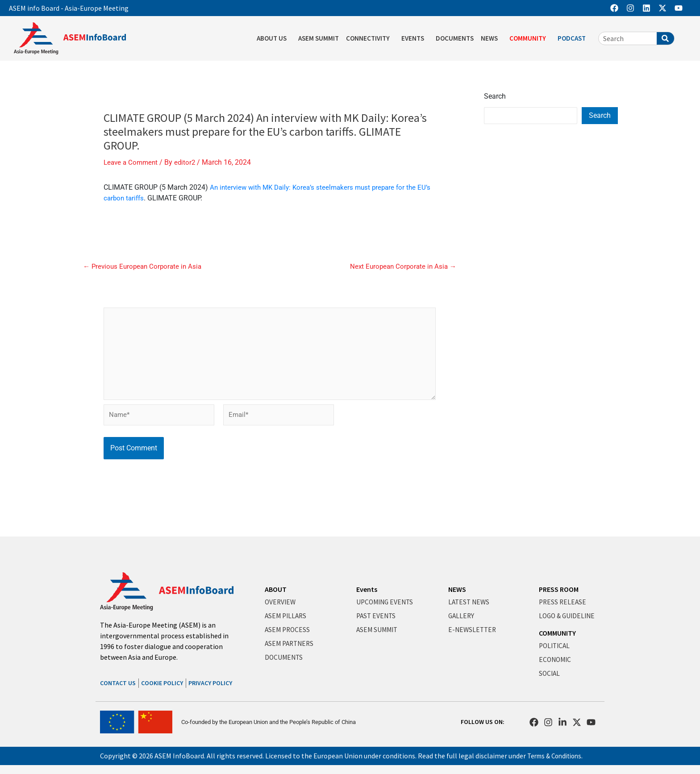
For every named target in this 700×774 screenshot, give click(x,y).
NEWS (457, 589)
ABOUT (276, 589)
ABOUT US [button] (274, 38)
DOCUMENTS (455, 38)
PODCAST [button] (574, 38)
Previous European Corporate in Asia (145, 266)
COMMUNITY (557, 633)
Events (367, 589)
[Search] (665, 38)
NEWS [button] (492, 38)
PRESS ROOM (559, 589)
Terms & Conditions (557, 756)
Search (495, 96)
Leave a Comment (132, 162)
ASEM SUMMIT (319, 38)
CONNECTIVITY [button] (370, 38)
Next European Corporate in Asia (401, 266)
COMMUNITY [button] (530, 38)
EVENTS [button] (415, 38)
